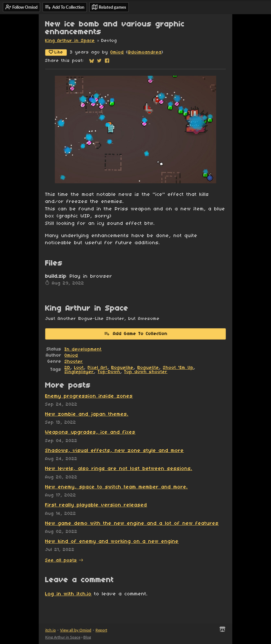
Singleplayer (79, 372)
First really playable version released (96, 505)
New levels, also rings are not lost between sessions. (119, 469)
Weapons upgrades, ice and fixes (90, 432)
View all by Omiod (76, 630)
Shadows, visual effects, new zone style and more (115, 451)
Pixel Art (98, 368)
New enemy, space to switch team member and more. (116, 487)
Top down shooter (146, 372)
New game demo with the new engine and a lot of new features (132, 524)
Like (56, 52)
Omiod (117, 52)
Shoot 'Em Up (178, 368)
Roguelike (122, 368)
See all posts (61, 560)
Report (101, 630)
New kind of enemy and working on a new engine (112, 542)
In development (83, 349)
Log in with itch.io (68, 594)
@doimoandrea (145, 52)
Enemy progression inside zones (89, 396)
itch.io (50, 630)
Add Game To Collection (136, 333)
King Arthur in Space (70, 41)
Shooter (74, 362)
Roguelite (148, 368)
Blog (87, 637)
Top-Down (109, 372)
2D (67, 368)
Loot (79, 368)
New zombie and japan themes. (87, 414)
